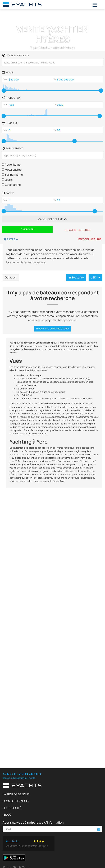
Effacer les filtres (78, 230)
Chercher (27, 229)
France (38, 13)
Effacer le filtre (90, 239)
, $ (7, 72)
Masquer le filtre (52, 219)
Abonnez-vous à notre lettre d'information (33, 822)
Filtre (11, 239)
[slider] (4, 91)
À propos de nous (17, 794)
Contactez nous (16, 801)
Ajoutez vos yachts (22, 774)
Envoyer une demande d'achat (53, 328)
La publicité (13, 808)
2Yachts (9, 13)
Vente (25, 13)
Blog (8, 815)
